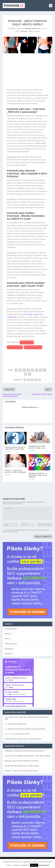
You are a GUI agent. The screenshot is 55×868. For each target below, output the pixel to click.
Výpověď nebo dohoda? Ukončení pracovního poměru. (27, 729)
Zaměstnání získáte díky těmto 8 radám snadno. (22, 766)
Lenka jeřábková (10, 739)
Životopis (8, 654)
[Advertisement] (27, 72)
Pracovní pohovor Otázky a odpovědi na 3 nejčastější (15, 448)
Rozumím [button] (34, 865)
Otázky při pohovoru (15, 347)
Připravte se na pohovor (33, 347)
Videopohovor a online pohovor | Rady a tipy (37, 447)
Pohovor (24, 31)
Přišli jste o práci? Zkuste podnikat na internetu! (22, 761)
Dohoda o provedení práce (17, 724)
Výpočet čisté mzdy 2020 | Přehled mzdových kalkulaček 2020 (27, 718)
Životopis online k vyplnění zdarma (29, 739)
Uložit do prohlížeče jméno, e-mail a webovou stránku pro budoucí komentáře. (26, 531)
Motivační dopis (10, 629)
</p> (18, 683)
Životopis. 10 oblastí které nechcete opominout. (22, 771)
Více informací (44, 865)
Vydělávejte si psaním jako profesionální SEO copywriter (25, 751)
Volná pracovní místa (22, 734)
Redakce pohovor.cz (33, 28)
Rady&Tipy (9, 649)
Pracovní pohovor (27, 342)
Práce (7, 639)
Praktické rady (10, 644)
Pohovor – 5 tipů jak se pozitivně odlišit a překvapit (15, 471)
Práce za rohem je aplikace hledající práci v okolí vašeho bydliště (27, 756)
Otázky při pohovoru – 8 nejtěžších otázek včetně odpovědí (38, 475)
